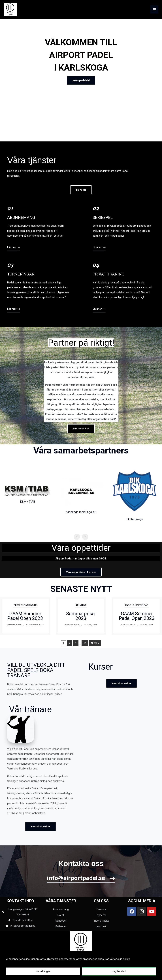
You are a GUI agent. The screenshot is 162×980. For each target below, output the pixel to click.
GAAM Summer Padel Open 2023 (25, 616)
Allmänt (81, 605)
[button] (81, 80)
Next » (95, 643)
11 (85, 643)
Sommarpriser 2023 (81, 616)
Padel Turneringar (25, 605)
